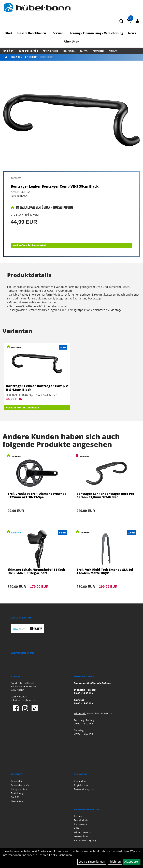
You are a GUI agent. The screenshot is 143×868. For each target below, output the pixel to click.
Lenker (33, 57)
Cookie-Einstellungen (92, 862)
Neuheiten (98, 51)
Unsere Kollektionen (33, 33)
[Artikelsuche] (121, 22)
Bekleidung (69, 51)
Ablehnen (115, 862)
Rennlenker (46, 57)
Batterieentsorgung (85, 840)
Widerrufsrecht (83, 832)
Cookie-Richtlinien (60, 855)
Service (59, 33)
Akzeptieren (132, 862)
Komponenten (50, 51)
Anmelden (80, 781)
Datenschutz (81, 836)
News (133, 33)
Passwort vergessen (85, 789)
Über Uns (71, 42)
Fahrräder (8, 51)
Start (9, 33)
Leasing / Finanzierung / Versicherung (96, 33)
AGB (76, 828)
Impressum (80, 824)
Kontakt (78, 816)
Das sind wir (81, 820)
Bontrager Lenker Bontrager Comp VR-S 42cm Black (37, 388)
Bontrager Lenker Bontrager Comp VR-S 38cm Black (55, 186)
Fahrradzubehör (28, 51)
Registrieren (81, 785)
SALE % (84, 51)
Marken (113, 51)
